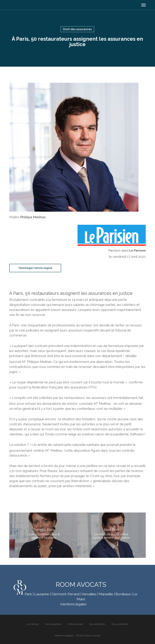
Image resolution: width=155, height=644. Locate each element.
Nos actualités (97, 624)
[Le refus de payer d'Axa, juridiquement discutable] (112, 535)
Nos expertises (53, 624)
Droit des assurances (77, 29)
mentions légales (73, 604)
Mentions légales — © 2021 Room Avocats (77, 636)
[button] (143, 5)
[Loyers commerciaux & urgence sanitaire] (43, 535)
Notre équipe (75, 624)
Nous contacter (120, 624)
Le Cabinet (33, 624)
